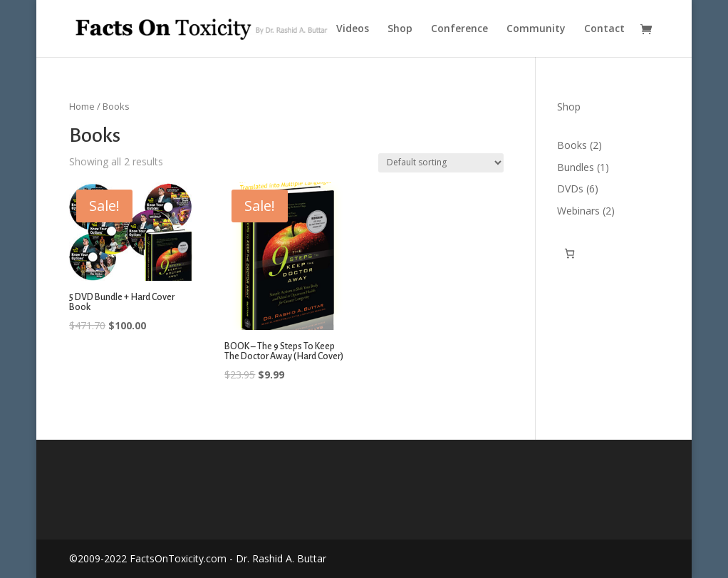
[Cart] (570, 253)
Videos (353, 29)
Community (536, 29)
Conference (459, 29)
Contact (604, 29)
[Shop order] (441, 163)
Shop (400, 29)
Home (82, 106)
